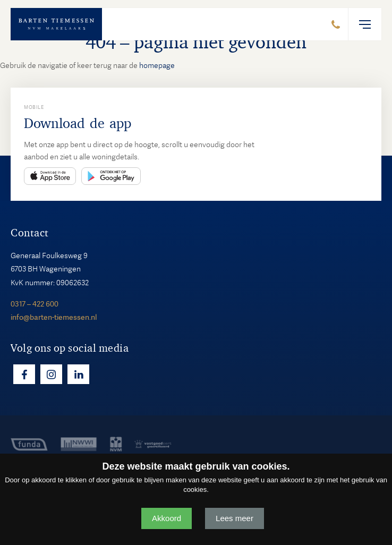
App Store (50, 176)
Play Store (111, 176)
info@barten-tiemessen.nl (54, 317)
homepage (157, 65)
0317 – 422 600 (35, 304)
